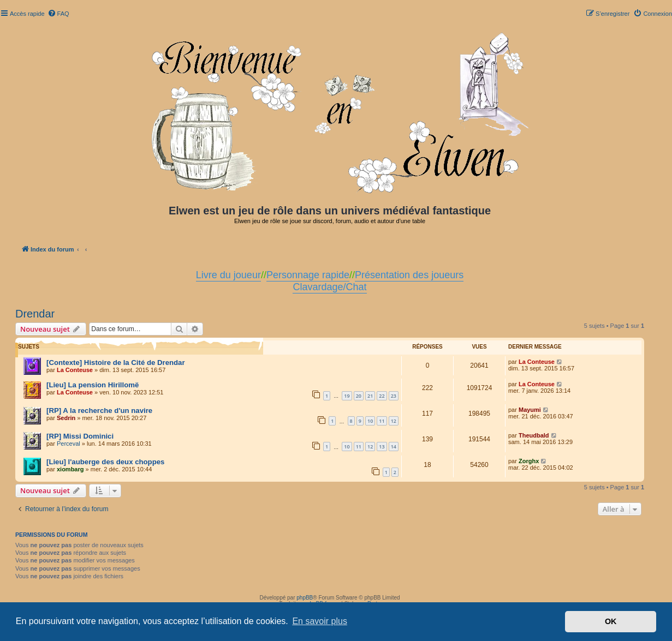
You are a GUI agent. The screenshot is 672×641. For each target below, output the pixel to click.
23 (394, 396)
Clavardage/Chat (329, 287)
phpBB (305, 598)
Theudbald (534, 435)
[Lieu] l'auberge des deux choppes (105, 462)
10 (370, 421)
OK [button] (611, 621)
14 (394, 447)
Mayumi (530, 410)
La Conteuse (75, 370)
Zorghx (529, 461)
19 (347, 396)
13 (382, 447)
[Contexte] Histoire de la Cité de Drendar (116, 363)
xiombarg (70, 469)
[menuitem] (58, 14)
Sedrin (66, 418)
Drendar (35, 314)
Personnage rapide (308, 275)
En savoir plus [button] (320, 621)
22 (382, 396)
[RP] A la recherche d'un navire (99, 411)
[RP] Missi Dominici (80, 436)
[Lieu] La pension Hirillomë (93, 385)
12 (394, 421)
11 (382, 421)
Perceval (69, 444)
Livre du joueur (228, 275)
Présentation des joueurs (409, 275)
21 (370, 396)
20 (359, 396)
